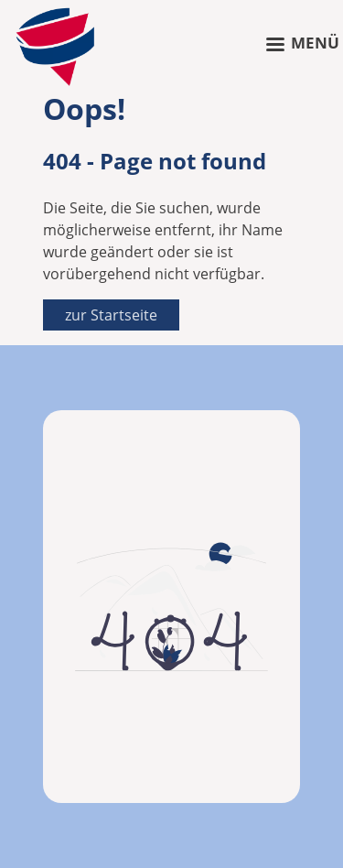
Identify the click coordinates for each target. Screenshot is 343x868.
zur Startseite (111, 315)
